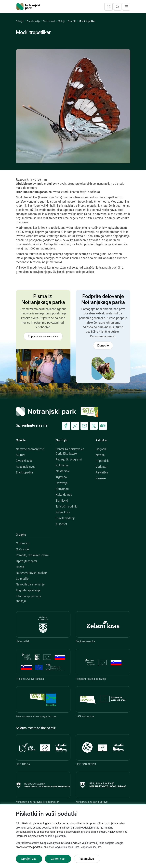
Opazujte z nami (26, 561)
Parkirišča (102, 473)
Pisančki (72, 21)
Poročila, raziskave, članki (32, 555)
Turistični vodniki (66, 507)
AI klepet (61, 524)
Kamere (101, 479)
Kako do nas (64, 495)
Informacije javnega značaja (28, 599)
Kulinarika (62, 466)
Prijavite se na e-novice (43, 337)
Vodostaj (101, 467)
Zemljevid (62, 501)
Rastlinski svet (25, 467)
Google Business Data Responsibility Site (77, 847)
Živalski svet (49, 21)
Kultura (21, 455)
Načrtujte (61, 440)
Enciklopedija (33, 21)
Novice (100, 455)
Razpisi (20, 567)
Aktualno (101, 440)
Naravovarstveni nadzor (31, 573)
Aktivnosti (62, 489)
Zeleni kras (63, 513)
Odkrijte (20, 21)
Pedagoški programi (69, 460)
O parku (21, 535)
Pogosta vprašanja (28, 591)
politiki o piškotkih (55, 836)
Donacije (103, 346)
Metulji (61, 21)
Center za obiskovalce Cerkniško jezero (70, 452)
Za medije (22, 579)
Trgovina (61, 477)
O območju (23, 544)
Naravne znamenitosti (30, 449)
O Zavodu (22, 550)
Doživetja (62, 483)
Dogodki (101, 449)
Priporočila (103, 461)
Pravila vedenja (66, 518)
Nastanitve (63, 471)
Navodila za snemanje (30, 585)
